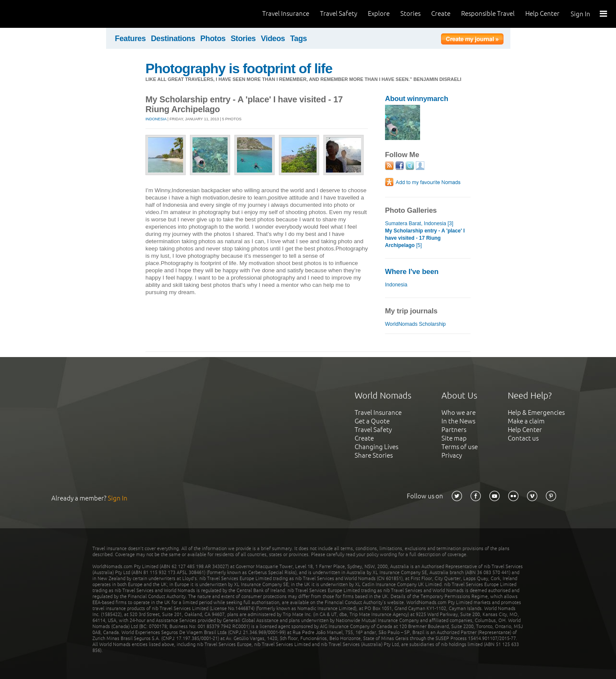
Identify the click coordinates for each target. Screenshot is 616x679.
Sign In (580, 14)
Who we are (459, 412)
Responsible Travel (488, 13)
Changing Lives (376, 447)
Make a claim (526, 421)
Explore (379, 13)
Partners (454, 430)
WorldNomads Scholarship (415, 324)
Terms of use (460, 447)
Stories (410, 13)
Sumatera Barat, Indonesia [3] (419, 223)
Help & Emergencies (536, 412)
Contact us (523, 438)
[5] (425, 238)
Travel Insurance (286, 13)
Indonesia (156, 119)
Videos (273, 39)
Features (130, 39)
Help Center (542, 13)
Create (441, 13)
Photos (213, 39)
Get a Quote (372, 421)
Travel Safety (339, 13)
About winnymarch (417, 99)
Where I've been (412, 272)
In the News (458, 421)
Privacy (452, 455)
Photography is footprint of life (239, 68)
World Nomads (45, 14)
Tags (298, 39)
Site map (454, 438)
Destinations (173, 39)
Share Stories (374, 455)
